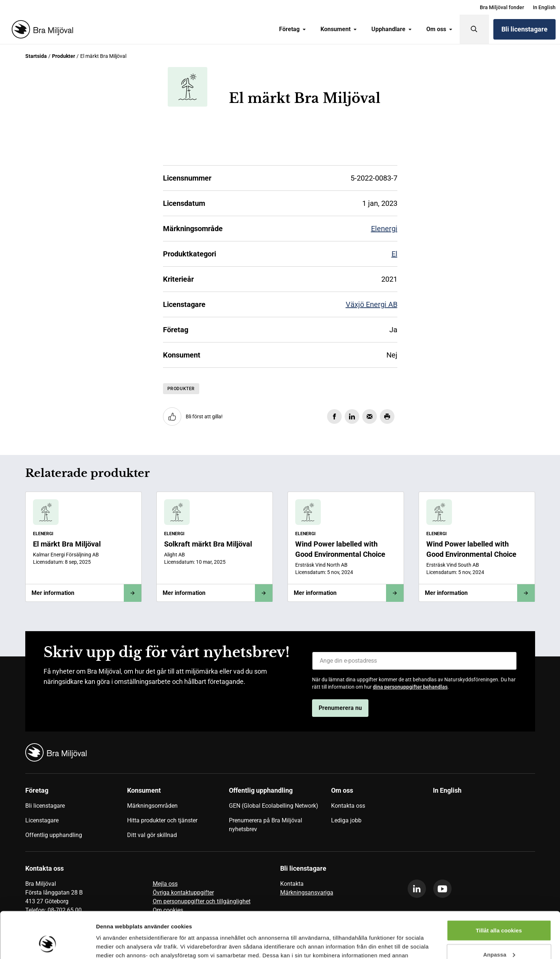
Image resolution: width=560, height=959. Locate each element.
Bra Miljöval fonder (502, 7)
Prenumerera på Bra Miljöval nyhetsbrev (266, 825)
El (394, 254)
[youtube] (442, 889)
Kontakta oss (348, 806)
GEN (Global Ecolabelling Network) (274, 806)
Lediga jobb (346, 820)
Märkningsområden (152, 806)
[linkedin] (417, 889)
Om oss (439, 29)
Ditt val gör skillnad (152, 835)
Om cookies (168, 910)
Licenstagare (42, 820)
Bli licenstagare (524, 29)
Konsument (339, 29)
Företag (292, 29)
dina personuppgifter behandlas (410, 687)
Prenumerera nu (340, 708)
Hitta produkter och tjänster (162, 820)
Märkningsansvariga (307, 893)
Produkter (64, 56)
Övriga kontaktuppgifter (183, 893)
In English (544, 7)
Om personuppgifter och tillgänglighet (202, 901)
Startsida (36, 56)
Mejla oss (165, 884)
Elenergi (384, 229)
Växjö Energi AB (372, 304)
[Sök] (474, 29)
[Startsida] (41, 29)
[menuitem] (502, 7)
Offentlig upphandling (54, 835)
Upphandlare (392, 29)
